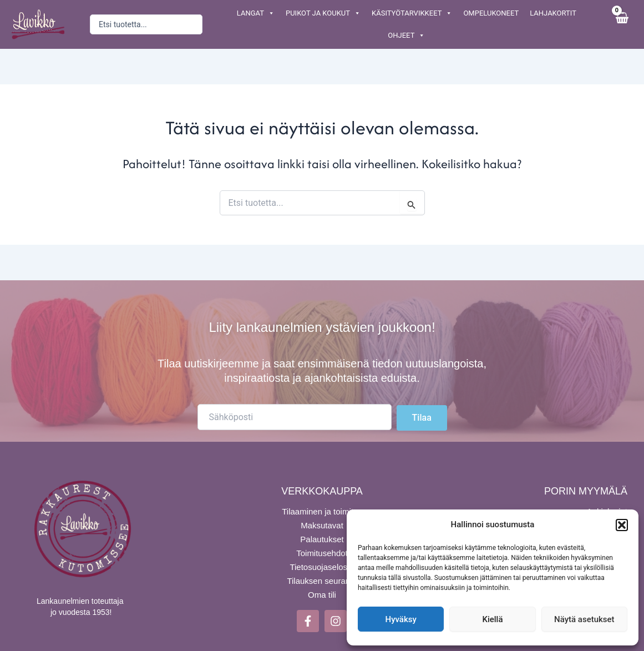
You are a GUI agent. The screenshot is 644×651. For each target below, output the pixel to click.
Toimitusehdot (322, 552)
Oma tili (322, 594)
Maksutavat (322, 525)
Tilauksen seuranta (322, 580)
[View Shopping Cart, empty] (622, 24)
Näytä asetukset (584, 619)
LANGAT (256, 13)
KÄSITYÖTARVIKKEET (412, 13)
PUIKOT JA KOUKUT (323, 13)
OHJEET (406, 36)
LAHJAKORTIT (553, 13)
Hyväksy (401, 619)
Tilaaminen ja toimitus (322, 511)
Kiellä (492, 619)
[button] (622, 525)
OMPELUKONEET (491, 13)
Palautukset (322, 539)
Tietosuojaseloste (322, 566)
